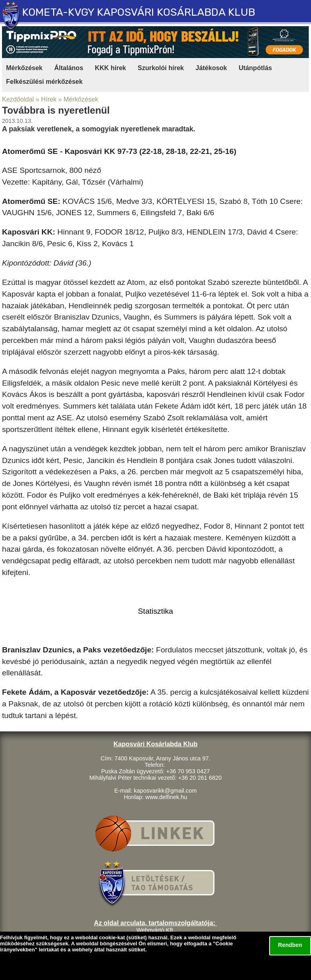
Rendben (290, 945)
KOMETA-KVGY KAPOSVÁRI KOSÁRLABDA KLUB (139, 12)
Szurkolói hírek (161, 68)
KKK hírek (110, 68)
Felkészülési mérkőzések (44, 82)
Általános (69, 68)
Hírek (49, 99)
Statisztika (155, 611)
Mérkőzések (24, 68)
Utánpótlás (255, 68)
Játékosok (211, 68)
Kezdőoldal (18, 99)
